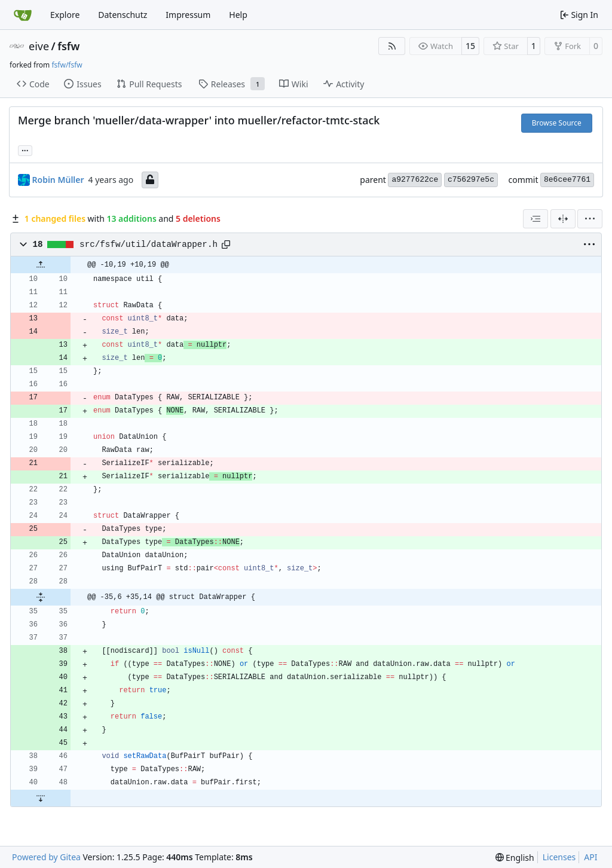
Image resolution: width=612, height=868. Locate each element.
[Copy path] (226, 244)
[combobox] (535, 219)
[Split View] (563, 219)
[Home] (23, 15)
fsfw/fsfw (67, 65)
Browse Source (557, 123)
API (590, 857)
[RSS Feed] (392, 46)
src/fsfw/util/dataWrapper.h (149, 244)
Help (238, 15)
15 (470, 46)
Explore (65, 15)
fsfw (68, 46)
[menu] (590, 219)
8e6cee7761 (567, 180)
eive (39, 46)
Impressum (188, 15)
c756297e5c (471, 180)
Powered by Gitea (46, 857)
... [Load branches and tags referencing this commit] (25, 149)
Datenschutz (123, 15)
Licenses (559, 857)
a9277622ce (415, 180)
